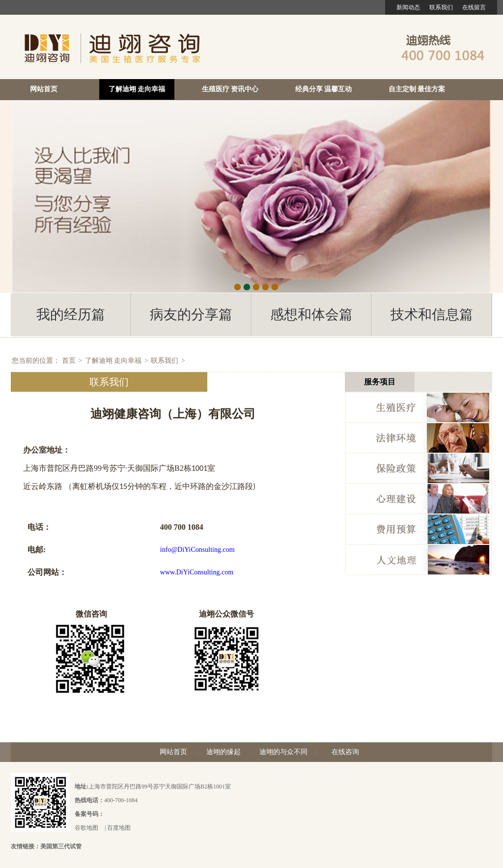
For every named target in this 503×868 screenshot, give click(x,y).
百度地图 (119, 828)
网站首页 (44, 89)
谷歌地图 (86, 828)
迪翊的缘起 (224, 752)
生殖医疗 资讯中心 (230, 89)
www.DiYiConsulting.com (197, 572)
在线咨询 (345, 752)
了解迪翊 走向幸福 (137, 89)
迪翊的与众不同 (283, 752)
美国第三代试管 (61, 846)
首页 (69, 361)
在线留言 (474, 7)
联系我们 (441, 7)
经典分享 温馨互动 (324, 89)
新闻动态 (408, 7)
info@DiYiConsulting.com (197, 550)
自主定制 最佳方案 (417, 89)
